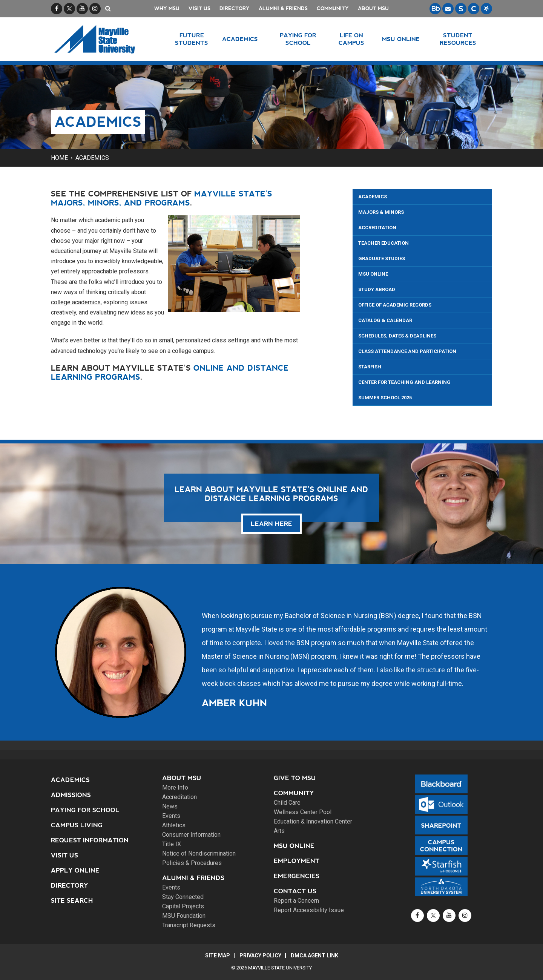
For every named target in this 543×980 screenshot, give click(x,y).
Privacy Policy (260, 955)
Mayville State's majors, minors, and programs (162, 198)
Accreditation (377, 228)
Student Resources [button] (458, 39)
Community (333, 8)
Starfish (370, 367)
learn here (271, 524)
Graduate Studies (382, 258)
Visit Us (199, 8)
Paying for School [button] (298, 39)
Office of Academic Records (395, 305)
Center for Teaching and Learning (404, 382)
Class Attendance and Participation (407, 351)
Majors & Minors (381, 212)
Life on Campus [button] (351, 39)
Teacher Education (383, 243)
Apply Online (75, 870)
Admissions (71, 795)
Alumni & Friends (283, 8)
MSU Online (373, 274)
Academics (92, 158)
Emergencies (297, 876)
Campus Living (77, 825)
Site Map (218, 955)
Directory (235, 8)
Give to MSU (295, 778)
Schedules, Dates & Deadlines (397, 336)
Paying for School (85, 810)
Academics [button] (240, 39)
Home (59, 158)
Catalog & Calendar (385, 320)
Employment (297, 861)
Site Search (72, 901)
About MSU (373, 8)
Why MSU (167, 8)
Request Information (90, 840)
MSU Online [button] (401, 39)
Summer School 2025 (385, 398)
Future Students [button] (192, 39)
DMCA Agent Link (314, 955)
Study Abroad (377, 289)
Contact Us (295, 891)
